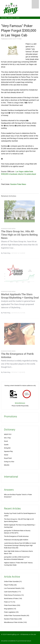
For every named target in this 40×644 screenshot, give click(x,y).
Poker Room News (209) (12, 605)
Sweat (6, 455)
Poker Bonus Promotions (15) (14, 595)
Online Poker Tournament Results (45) (17, 616)
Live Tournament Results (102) (14, 588)
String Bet (7, 448)
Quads (6, 445)
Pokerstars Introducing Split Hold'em (16, 540)
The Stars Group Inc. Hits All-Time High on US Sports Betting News (19, 235)
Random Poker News (18, 184)
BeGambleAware (20, 403)
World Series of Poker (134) (13, 599)
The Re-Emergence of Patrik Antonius (16, 536)
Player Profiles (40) (10, 585)
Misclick (7, 465)
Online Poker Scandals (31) (13, 581)
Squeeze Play (8, 451)
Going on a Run (9, 462)
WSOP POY (8, 434)
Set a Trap (7, 438)
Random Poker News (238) (13, 619)
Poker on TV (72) (10, 602)
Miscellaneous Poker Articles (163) (15, 622)
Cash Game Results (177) (12, 592)
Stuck (6, 441)
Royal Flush (8, 458)
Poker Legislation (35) (11, 612)
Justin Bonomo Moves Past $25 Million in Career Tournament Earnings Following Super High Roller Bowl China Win (20, 545)
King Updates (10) (10, 609)
